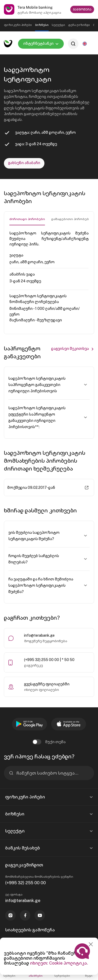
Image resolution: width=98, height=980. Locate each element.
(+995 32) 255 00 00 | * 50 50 (49, 660)
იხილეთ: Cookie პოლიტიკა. (59, 963)
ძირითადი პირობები (27, 219)
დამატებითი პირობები (71, 219)
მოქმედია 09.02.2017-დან (31, 488)
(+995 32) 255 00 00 (25, 883)
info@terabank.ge (39, 635)
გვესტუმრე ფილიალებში (47, 684)
